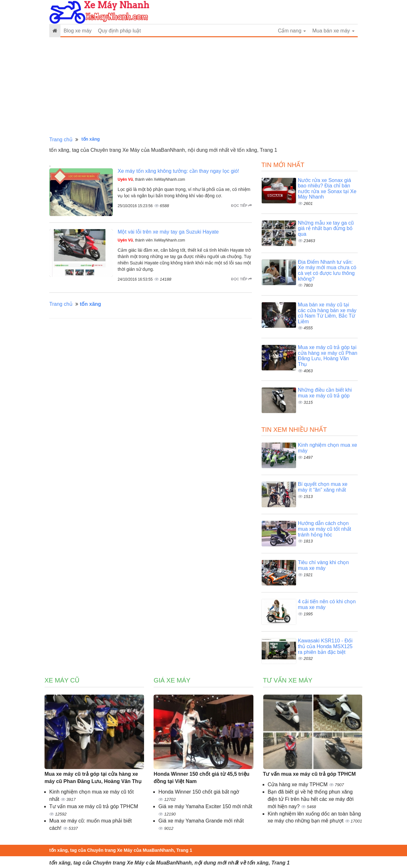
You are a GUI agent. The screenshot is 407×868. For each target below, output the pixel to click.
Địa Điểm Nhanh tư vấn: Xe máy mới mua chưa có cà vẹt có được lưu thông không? (327, 270)
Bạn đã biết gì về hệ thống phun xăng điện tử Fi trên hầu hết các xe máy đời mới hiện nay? (311, 799)
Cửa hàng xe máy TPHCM (298, 784)
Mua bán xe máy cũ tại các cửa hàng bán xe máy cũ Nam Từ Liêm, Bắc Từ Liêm (327, 313)
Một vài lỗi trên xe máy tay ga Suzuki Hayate (168, 232)
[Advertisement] (203, 87)
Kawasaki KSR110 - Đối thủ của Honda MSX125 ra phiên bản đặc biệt (325, 646)
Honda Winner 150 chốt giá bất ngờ (199, 792)
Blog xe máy (78, 31)
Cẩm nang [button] (292, 31)
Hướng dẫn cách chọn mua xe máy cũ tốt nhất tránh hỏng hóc (325, 529)
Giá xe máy (172, 680)
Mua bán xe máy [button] (333, 31)
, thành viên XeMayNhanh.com (151, 179)
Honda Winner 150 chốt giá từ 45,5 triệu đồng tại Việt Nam (201, 778)
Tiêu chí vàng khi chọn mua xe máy (324, 565)
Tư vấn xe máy (288, 680)
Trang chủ (61, 140)
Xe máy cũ (62, 680)
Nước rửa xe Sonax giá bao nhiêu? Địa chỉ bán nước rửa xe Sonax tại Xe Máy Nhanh (327, 189)
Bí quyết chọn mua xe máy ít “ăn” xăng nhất (323, 487)
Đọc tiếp (241, 206)
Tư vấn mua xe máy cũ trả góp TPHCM (94, 806)
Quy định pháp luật (119, 31)
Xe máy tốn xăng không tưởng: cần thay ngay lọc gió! (178, 171)
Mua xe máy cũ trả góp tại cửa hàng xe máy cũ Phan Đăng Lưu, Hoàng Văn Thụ (328, 356)
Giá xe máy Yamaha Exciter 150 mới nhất (205, 806)
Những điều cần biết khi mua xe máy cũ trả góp (325, 393)
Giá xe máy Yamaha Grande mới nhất (201, 821)
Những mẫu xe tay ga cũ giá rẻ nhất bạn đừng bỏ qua (326, 228)
